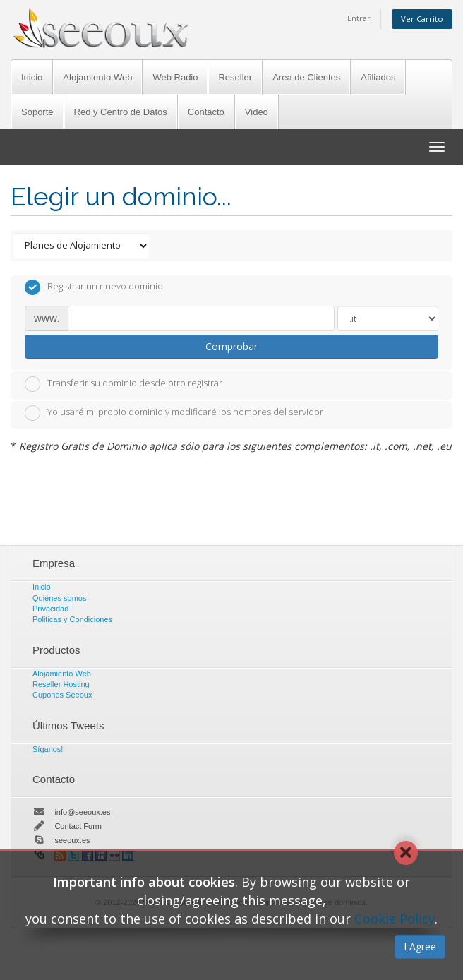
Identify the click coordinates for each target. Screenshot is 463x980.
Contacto (206, 112)
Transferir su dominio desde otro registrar (124, 384)
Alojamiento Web (97, 77)
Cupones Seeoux (62, 695)
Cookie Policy (395, 919)
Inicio (32, 77)
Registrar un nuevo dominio (94, 287)
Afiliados (378, 77)
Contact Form (78, 826)
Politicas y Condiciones (72, 619)
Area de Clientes (306, 77)
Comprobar (231, 346)
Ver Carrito (422, 19)
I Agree (420, 946)
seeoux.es (72, 840)
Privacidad (50, 609)
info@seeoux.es (82, 812)
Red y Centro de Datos (121, 112)
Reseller (235, 77)
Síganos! (48, 749)
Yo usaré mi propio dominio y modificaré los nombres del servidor (174, 413)
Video (257, 112)
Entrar (359, 18)
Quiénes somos (59, 598)
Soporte (37, 112)
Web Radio (175, 77)
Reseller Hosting (61, 684)
